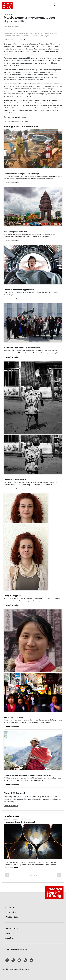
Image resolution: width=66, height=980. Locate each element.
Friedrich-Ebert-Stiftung (16, 949)
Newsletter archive (11, 806)
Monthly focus (12, 928)
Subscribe (10, 933)
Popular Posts (9, 103)
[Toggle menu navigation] (61, 5)
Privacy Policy (12, 917)
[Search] (55, 5)
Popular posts (11, 816)
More (16, 867)
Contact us (10, 907)
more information (12, 183)
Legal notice (11, 912)
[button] (7, 875)
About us (10, 938)
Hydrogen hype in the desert (19, 822)
